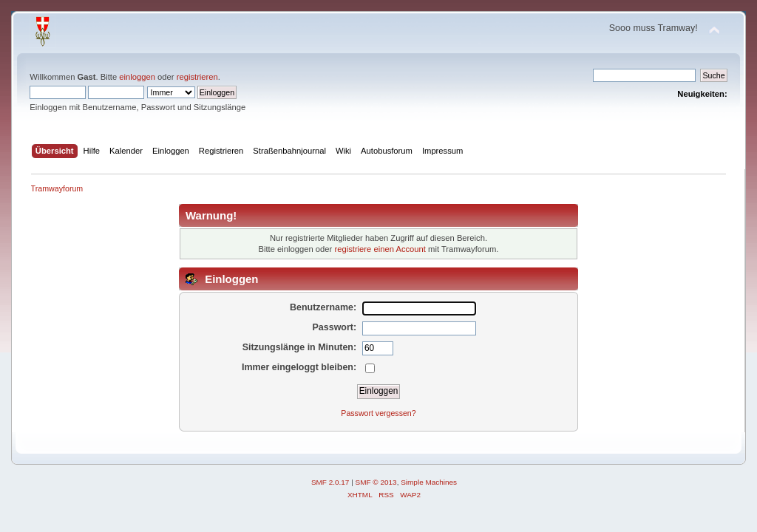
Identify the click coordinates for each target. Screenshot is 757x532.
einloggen (137, 77)
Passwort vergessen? (378, 413)
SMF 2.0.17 (330, 482)
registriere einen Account (380, 249)
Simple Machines (429, 482)
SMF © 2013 (376, 482)
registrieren (197, 77)
